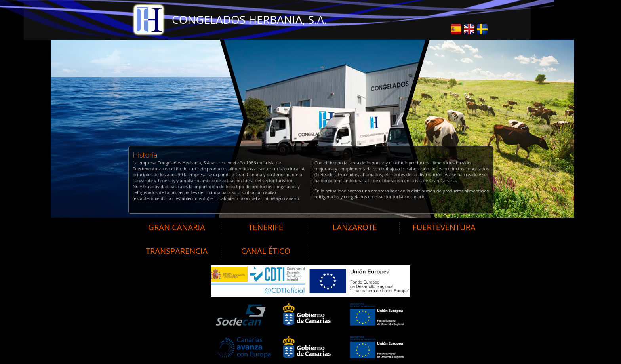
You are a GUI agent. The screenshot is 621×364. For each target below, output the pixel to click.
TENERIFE (266, 227)
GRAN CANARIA (176, 227)
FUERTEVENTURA (444, 227)
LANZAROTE (355, 227)
